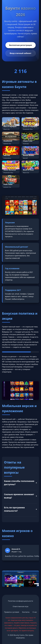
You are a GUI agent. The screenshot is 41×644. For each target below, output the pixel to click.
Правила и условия (12, 612)
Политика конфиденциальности (20, 601)
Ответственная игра (20, 606)
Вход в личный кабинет (20, 53)
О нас (35, 612)
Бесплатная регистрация (20, 45)
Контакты (26, 612)
